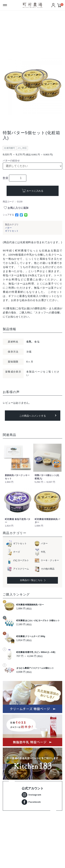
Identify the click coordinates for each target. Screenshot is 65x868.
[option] (32, 86)
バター (8, 228)
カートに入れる (35, 191)
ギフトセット (12, 231)
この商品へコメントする (33, 416)
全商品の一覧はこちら (32, 580)
